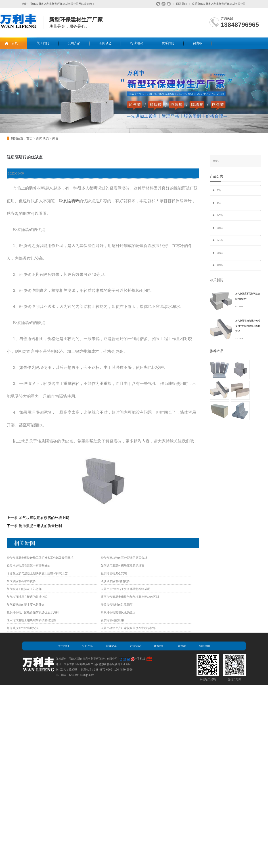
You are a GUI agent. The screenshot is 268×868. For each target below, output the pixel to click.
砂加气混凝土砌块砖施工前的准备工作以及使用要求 (40, 558)
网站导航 (182, 4)
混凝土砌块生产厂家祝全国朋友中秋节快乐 (128, 628)
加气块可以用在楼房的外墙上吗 (44, 518)
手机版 (141, 659)
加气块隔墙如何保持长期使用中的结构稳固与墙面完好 (248, 326)
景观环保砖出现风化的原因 (118, 612)
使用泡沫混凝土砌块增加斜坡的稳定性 (31, 620)
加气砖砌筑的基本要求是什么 (26, 605)
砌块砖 (220, 228)
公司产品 (74, 43)
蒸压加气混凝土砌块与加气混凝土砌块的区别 (130, 597)
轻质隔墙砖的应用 (112, 620)
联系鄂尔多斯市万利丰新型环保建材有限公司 (219, 4)
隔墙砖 (220, 253)
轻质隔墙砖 (69, 201)
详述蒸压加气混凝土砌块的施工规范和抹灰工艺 (37, 573)
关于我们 (43, 43)
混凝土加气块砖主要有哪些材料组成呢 (125, 589)
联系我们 (168, 43)
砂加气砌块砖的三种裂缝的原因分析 (124, 558)
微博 (164, 4)
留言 (169, 4)
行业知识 (137, 43)
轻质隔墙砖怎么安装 (114, 573)
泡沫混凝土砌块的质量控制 (40, 526)
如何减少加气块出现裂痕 (23, 628)
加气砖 (220, 215)
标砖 (219, 203)
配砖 (219, 190)
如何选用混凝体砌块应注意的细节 (122, 566)
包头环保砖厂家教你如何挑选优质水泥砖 (33, 612)
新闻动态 (105, 43)
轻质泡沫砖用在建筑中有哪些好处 (28, 566)
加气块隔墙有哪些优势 (21, 581)
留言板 (198, 43)
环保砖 (220, 265)
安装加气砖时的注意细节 (117, 605)
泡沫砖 (220, 240)
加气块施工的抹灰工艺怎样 (24, 589)
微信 (158, 4)
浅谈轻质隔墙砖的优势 (115, 581)
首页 (15, 43)
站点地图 (205, 646)
